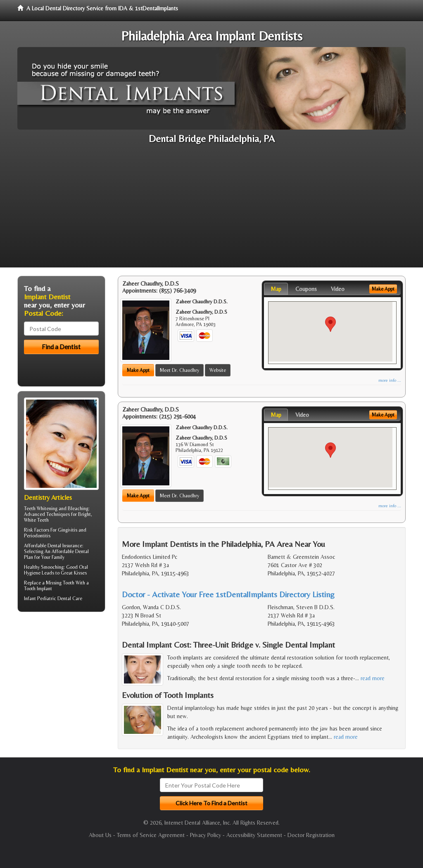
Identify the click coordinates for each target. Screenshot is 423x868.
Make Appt (138, 370)
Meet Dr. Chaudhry (179, 370)
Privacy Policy (206, 835)
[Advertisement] (211, 210)
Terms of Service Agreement (151, 835)
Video (338, 289)
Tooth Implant (38, 589)
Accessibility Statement (254, 835)
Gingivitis (68, 530)
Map (276, 289)
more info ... (390, 380)
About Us (100, 835)
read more (373, 678)
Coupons (306, 289)
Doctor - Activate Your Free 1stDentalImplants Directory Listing (228, 594)
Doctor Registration (311, 835)
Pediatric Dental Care (60, 598)
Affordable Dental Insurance (53, 546)
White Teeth (36, 520)
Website (218, 370)
